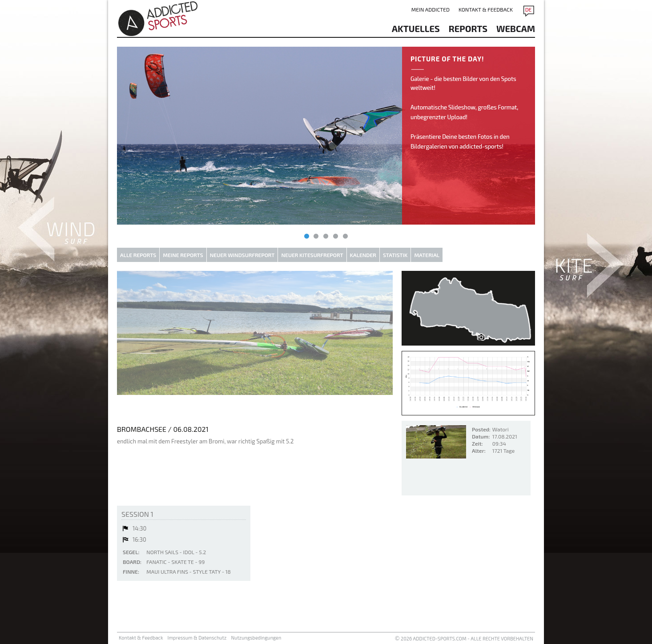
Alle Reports (138, 255)
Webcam (516, 28)
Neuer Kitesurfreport (312, 255)
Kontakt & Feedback (486, 9)
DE (529, 9)
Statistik (395, 255)
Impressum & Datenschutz (197, 638)
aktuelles (416, 28)
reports (468, 28)
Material (427, 255)
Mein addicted (431, 9)
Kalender (363, 255)
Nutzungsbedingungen (256, 638)
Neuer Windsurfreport (242, 255)
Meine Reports (183, 255)
